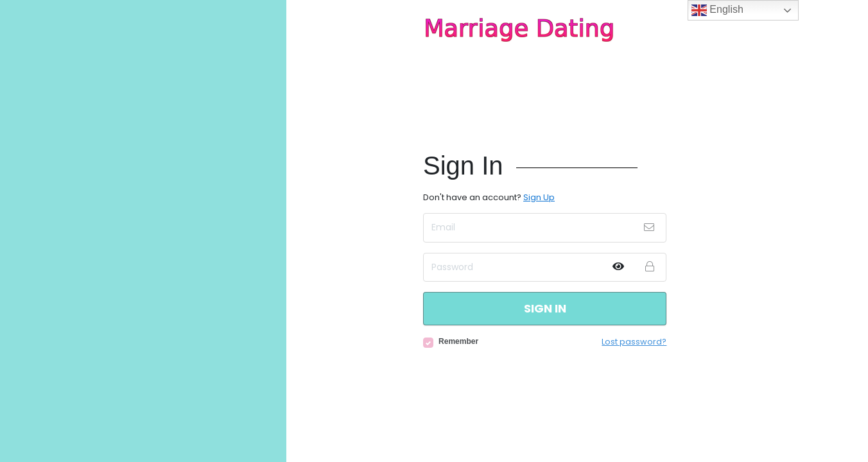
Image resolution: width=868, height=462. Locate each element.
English (717, 10)
